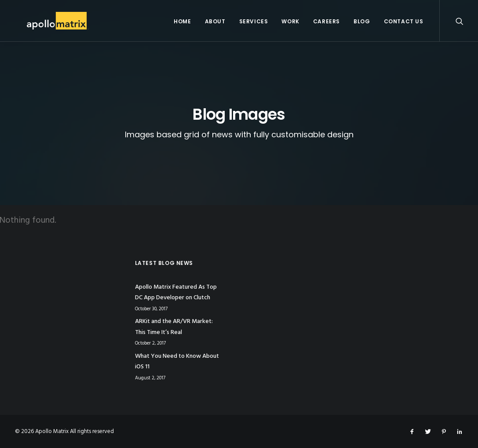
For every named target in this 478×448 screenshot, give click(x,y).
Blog (362, 21)
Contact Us (404, 21)
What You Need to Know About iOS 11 (177, 362)
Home (182, 21)
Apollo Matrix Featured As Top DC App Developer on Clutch (176, 293)
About (215, 21)
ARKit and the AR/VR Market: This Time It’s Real (174, 327)
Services (254, 21)
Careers (327, 21)
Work (290, 21)
